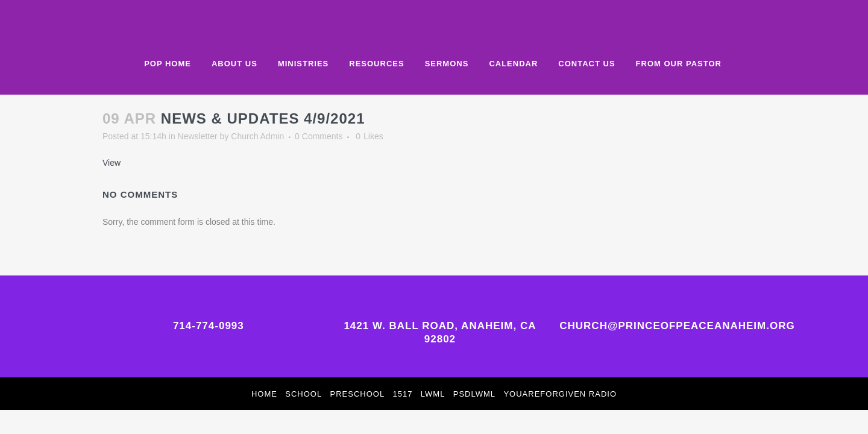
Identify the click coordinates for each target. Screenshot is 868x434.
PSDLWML (474, 394)
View (112, 163)
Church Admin (257, 136)
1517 (403, 394)
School (303, 394)
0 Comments (319, 136)
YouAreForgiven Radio (560, 394)
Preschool (358, 394)
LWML (433, 394)
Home (264, 394)
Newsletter (198, 136)
